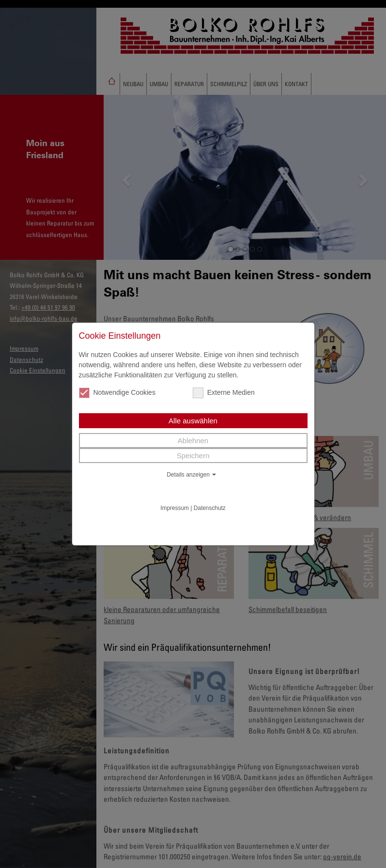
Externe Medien (224, 393)
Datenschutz (210, 508)
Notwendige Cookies (117, 393)
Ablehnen (193, 441)
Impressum (175, 508)
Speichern (193, 456)
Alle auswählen (193, 421)
